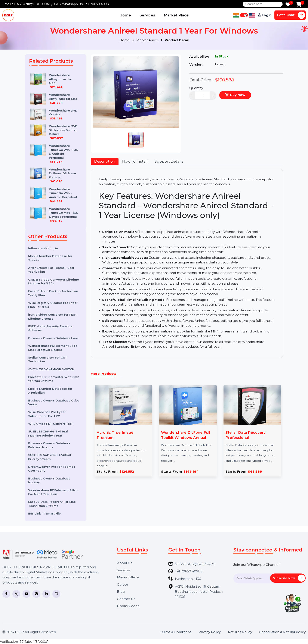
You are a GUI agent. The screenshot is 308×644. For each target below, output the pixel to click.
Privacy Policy (210, 632)
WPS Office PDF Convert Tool (50, 424)
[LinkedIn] (46, 594)
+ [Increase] (213, 95)
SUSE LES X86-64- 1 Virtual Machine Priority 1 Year (48, 433)
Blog (121, 592)
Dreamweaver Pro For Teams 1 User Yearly (52, 469)
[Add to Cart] (299, 5)
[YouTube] (26, 594)
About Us (125, 563)
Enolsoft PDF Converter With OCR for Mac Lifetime (53, 379)
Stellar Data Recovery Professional (246, 435)
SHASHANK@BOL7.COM (31, 4)
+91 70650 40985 (97, 4)
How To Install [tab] (135, 161)
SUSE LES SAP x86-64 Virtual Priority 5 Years (50, 457)
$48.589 (255, 472)
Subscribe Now (289, 578)
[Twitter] (16, 594)
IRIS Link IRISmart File (44, 513)
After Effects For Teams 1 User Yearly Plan (51, 270)
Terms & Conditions (176, 632)
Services (147, 15)
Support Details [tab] (169, 161)
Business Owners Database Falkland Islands (49, 445)
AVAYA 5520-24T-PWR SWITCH (51, 369)
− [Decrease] (192, 95)
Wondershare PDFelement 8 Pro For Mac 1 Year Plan (53, 492)
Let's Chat (291, 15)
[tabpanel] (187, 263)
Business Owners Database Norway (49, 480)
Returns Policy (240, 632)
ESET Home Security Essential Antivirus (51, 328)
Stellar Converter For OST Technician (48, 359)
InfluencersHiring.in (43, 248)
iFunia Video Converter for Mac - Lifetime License (53, 317)
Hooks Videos (128, 606)
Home (125, 15)
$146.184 (191, 472)
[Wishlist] (288, 5)
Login (267, 15)
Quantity (196, 88)
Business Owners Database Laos (53, 338)
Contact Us (126, 599)
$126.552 (127, 472)
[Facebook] (6, 594)
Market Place (176, 15)
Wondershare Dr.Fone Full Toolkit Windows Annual (186, 435)
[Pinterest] (36, 594)
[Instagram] (56, 594)
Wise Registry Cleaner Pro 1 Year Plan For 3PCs (53, 305)
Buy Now (238, 95)
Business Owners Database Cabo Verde (54, 402)
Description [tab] (105, 161)
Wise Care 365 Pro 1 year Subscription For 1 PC (47, 414)
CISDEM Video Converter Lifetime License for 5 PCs (54, 282)
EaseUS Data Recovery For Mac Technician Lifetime (52, 504)
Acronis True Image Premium (115, 435)
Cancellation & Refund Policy (282, 632)
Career (123, 585)
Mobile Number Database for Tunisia (50, 258)
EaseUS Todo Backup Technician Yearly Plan (53, 293)
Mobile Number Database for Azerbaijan (50, 391)
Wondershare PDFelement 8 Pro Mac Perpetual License (53, 348)
